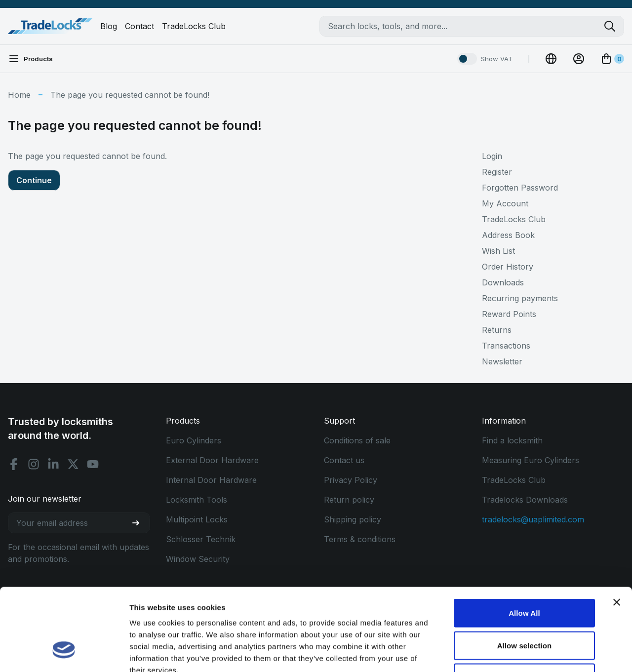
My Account (505, 203)
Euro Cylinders (194, 440)
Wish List (498, 251)
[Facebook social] (14, 464)
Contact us (344, 460)
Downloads (503, 282)
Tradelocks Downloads (525, 500)
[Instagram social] (34, 464)
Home (19, 95)
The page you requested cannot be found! (130, 95)
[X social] (73, 464)
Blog (109, 26)
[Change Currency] (551, 59)
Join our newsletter (45, 499)
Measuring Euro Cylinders (531, 460)
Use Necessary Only (524, 607)
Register (497, 172)
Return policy (349, 500)
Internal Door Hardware (211, 480)
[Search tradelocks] (614, 26)
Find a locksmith (512, 440)
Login (492, 156)
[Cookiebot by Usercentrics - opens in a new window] (64, 653)
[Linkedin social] (53, 464)
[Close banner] (617, 532)
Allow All (524, 542)
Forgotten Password (520, 188)
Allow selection (525, 575)
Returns (497, 330)
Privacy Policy (351, 480)
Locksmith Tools (197, 500)
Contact (139, 26)
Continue (34, 180)
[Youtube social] (93, 464)
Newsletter (502, 361)
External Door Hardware (212, 460)
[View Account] (579, 59)
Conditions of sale (357, 440)
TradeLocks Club (194, 26)
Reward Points (509, 314)
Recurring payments (520, 298)
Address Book (508, 235)
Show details (518, 652)
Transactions (506, 346)
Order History (508, 267)
